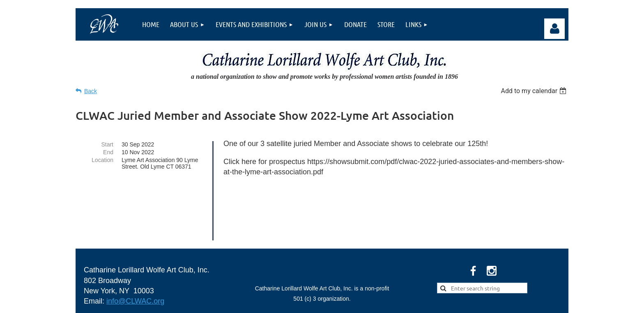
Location (102, 160)
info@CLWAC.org (135, 248)
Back (91, 91)
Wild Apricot (475, 303)
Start (107, 144)
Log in (554, 29)
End (108, 152)
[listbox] (535, 91)
